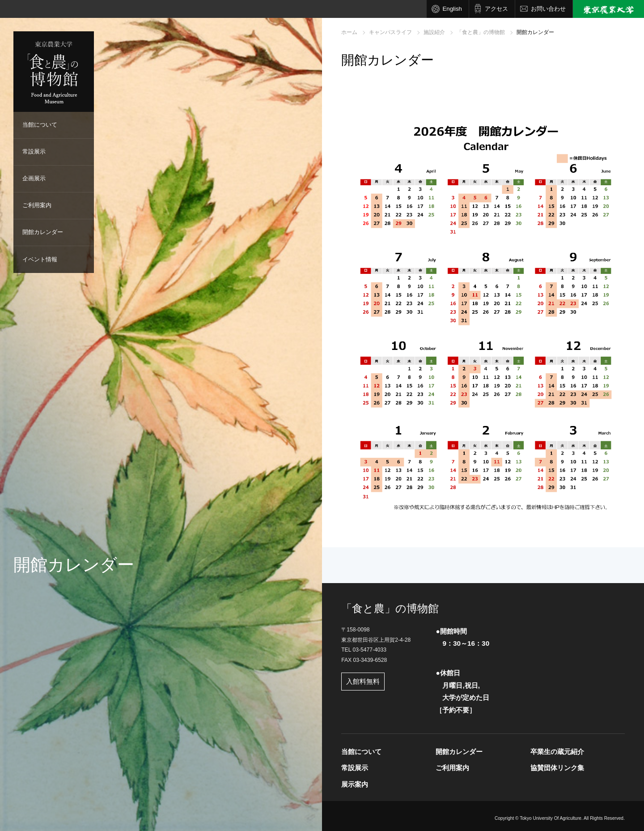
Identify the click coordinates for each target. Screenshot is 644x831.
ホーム (349, 32)
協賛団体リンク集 (557, 768)
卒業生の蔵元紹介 (557, 752)
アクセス (496, 9)
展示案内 (355, 784)
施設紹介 (434, 32)
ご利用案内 (37, 205)
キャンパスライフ (390, 32)
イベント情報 (40, 259)
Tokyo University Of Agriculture (551, 818)
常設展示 (34, 151)
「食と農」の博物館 (481, 32)
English (452, 9)
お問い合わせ (548, 9)
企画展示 (34, 178)
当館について (40, 125)
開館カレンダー (43, 232)
